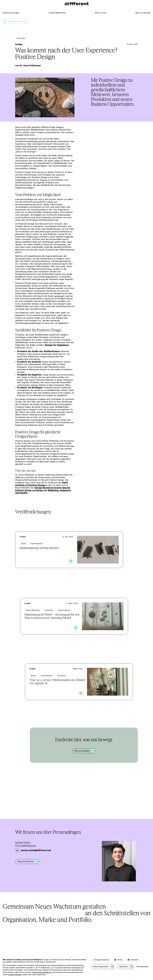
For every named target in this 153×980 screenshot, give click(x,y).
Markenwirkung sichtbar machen (39, 548)
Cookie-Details (15, 975)
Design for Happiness (57, 345)
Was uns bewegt (143, 13)
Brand (23, 544)
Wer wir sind (100, 13)
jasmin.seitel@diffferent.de (36, 850)
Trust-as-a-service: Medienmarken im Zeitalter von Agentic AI (57, 682)
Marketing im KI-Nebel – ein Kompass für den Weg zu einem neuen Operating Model (52, 616)
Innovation (21, 38)
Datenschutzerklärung (42, 972)
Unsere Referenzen (57, 13)
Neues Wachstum (33, 610)
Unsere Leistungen (11, 13)
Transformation (37, 544)
